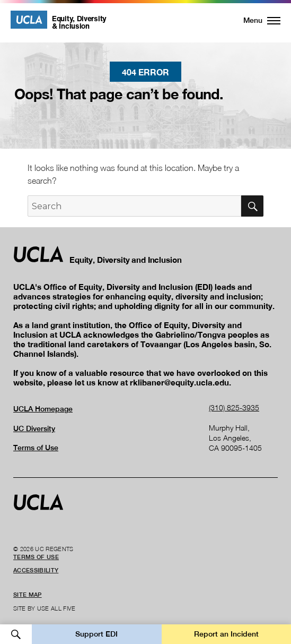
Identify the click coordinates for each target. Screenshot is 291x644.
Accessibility (36, 570)
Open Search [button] (16, 634)
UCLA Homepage (43, 409)
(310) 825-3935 (234, 407)
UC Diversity (34, 428)
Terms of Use (36, 448)
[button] (256, 20)
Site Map (28, 595)
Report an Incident (226, 634)
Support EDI (96, 634)
